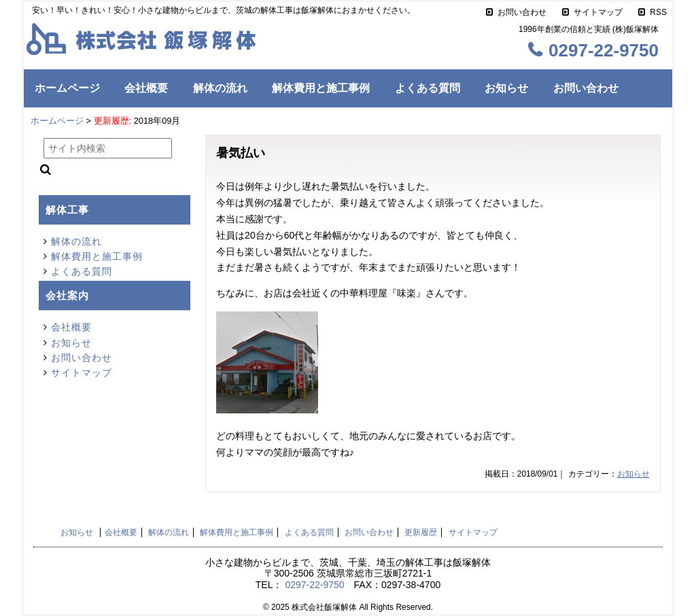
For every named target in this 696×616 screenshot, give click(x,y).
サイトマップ (598, 12)
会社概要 (146, 88)
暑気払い (241, 153)
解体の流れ (220, 88)
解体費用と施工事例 (321, 88)
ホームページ (67, 88)
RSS (658, 12)
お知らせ (506, 88)
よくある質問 (428, 88)
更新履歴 (421, 532)
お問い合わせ (522, 12)
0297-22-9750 (314, 585)
